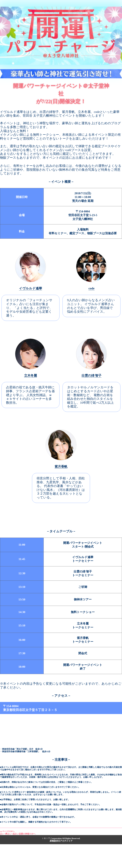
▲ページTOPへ (7, 831)
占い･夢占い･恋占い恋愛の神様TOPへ (18, 834)
